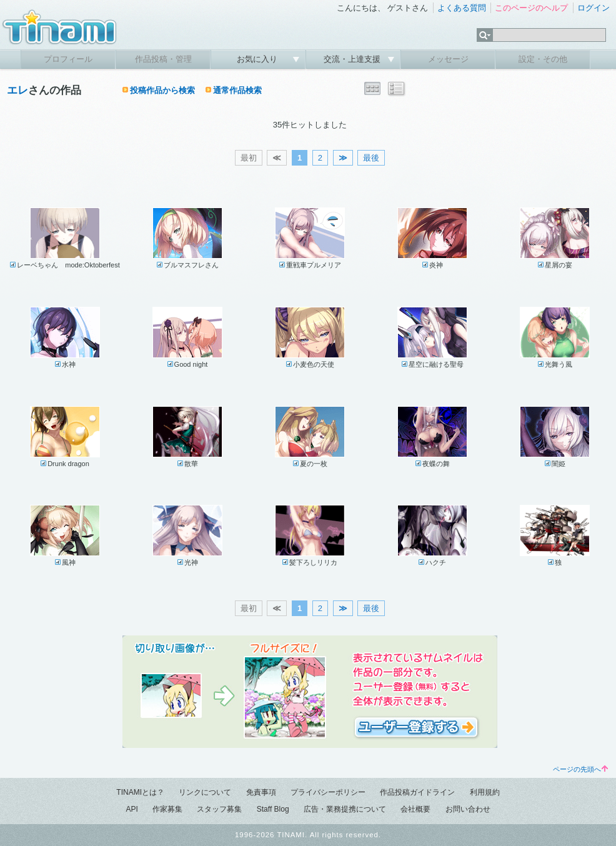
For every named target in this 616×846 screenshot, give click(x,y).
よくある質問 (462, 8)
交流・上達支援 (353, 59)
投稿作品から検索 (162, 90)
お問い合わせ (468, 809)
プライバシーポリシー (328, 792)
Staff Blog (273, 809)
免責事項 (261, 792)
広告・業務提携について (345, 809)
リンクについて (205, 792)
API (132, 809)
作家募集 (167, 809)
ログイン (594, 8)
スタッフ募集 (219, 809)
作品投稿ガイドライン (417, 792)
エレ (17, 90)
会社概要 (415, 809)
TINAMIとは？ (140, 792)
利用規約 (485, 792)
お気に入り (258, 59)
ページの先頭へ (580, 769)
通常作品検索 (237, 90)
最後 (371, 158)
